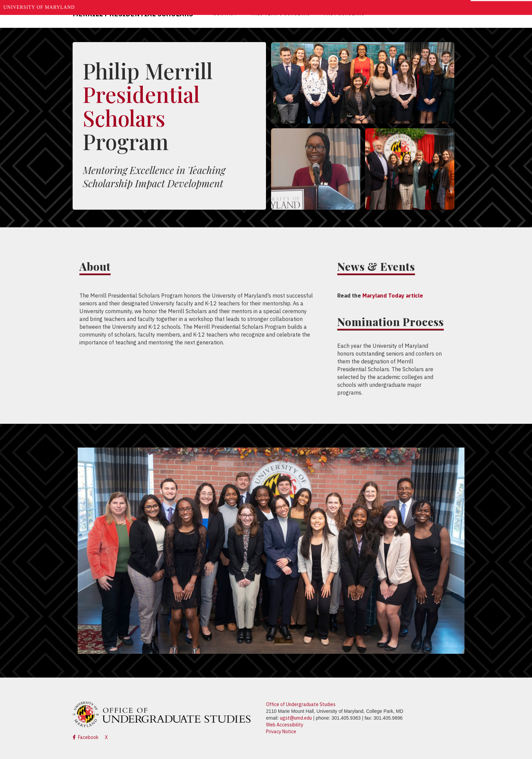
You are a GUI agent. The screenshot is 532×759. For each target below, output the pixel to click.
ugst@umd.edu (296, 718)
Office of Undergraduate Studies (301, 704)
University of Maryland (39, 7)
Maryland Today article (393, 295)
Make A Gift (493, 7)
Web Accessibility (285, 725)
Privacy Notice (281, 732)
